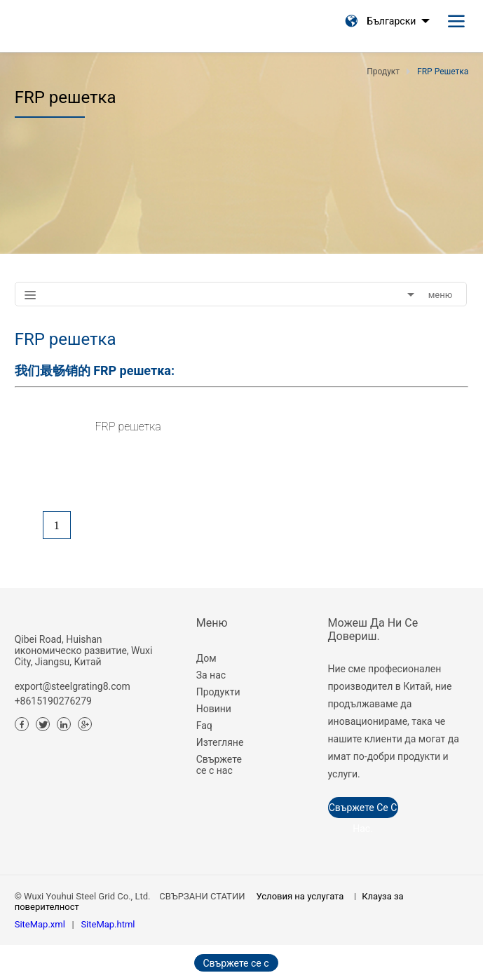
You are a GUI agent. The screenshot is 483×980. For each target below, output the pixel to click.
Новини (214, 709)
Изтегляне (220, 742)
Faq (204, 726)
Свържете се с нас (219, 765)
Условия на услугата (300, 896)
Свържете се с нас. (363, 810)
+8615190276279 (53, 701)
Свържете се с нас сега (236, 965)
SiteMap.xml (40, 924)
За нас (211, 675)
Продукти (218, 692)
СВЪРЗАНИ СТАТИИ (202, 896)
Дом (206, 658)
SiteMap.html (108, 924)
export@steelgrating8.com (73, 686)
